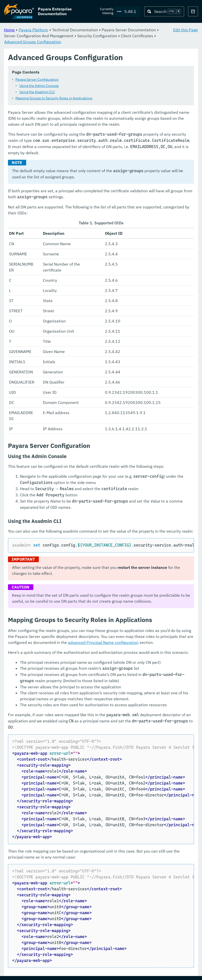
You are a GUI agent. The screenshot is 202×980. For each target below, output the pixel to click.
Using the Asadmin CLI (37, 92)
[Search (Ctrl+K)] (164, 11)
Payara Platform (33, 30)
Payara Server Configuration (37, 80)
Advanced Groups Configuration (33, 42)
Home (9, 30)
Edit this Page (185, 30)
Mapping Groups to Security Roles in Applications (54, 98)
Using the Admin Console (39, 86)
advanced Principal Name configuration (103, 643)
